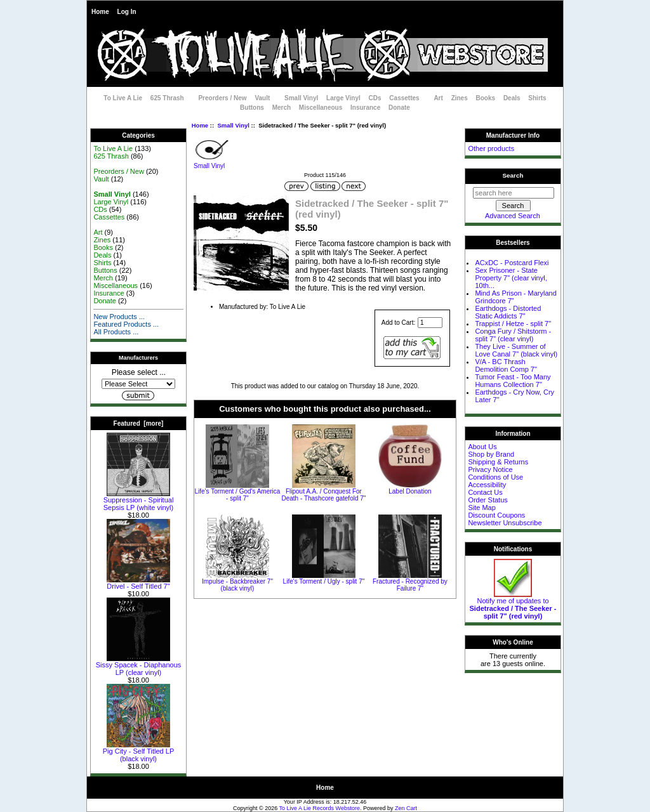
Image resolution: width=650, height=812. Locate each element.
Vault (262, 98)
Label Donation (410, 491)
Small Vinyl (233, 125)
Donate (399, 108)
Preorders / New (222, 98)
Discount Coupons (496, 515)
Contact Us (485, 492)
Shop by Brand (491, 454)
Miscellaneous (321, 108)
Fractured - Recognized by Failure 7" (410, 585)
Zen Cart (406, 808)
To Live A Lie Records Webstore (320, 808)
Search (513, 175)
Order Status (487, 500)
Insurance (365, 108)
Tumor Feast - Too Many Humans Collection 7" (513, 381)
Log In (127, 12)
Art (438, 98)
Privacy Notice (490, 469)
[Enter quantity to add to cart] (430, 323)
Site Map (481, 507)
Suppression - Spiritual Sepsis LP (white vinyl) (139, 501)
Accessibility (487, 485)
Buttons (252, 108)
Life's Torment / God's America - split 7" (238, 495)
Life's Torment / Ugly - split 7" (324, 581)
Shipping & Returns (498, 462)
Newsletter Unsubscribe (505, 523)
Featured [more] (139, 423)
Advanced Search (513, 216)
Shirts (537, 98)
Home (100, 12)
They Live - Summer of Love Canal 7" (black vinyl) (516, 350)
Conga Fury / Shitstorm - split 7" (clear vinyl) (513, 335)
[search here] (514, 193)
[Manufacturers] (138, 384)
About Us (482, 447)
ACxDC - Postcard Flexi (512, 263)
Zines (460, 98)
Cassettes (404, 98)
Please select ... (139, 372)
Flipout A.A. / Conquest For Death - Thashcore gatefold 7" (323, 495)
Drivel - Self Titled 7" (138, 583)
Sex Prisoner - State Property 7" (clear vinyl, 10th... (511, 278)
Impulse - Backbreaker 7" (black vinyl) (237, 585)
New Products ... (119, 317)
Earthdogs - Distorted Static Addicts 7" (508, 312)
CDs (375, 98)
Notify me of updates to (513, 605)
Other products (491, 148)
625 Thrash (167, 98)
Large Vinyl (343, 98)
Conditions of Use (495, 477)
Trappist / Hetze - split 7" (513, 324)
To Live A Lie (123, 98)
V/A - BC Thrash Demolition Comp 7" (506, 365)
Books (486, 98)
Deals (512, 98)
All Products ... (116, 332)
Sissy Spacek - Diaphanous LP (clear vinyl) (139, 665)
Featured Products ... (126, 324)
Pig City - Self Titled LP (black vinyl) (139, 752)
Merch (282, 108)
